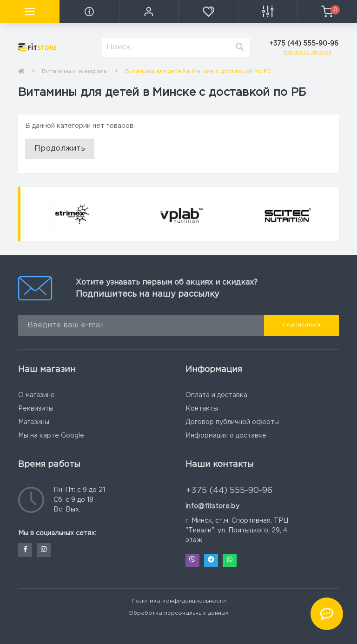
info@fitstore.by (212, 506)
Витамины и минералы (75, 71)
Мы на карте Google (51, 436)
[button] (149, 12)
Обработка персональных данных (178, 613)
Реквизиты (36, 409)
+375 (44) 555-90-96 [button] (229, 491)
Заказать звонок (307, 52)
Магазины (34, 422)
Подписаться (301, 325)
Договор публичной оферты (232, 422)
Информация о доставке (226, 436)
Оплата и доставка (216, 395)
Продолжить (60, 149)
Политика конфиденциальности (179, 601)
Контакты (202, 409)
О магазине (36, 395)
